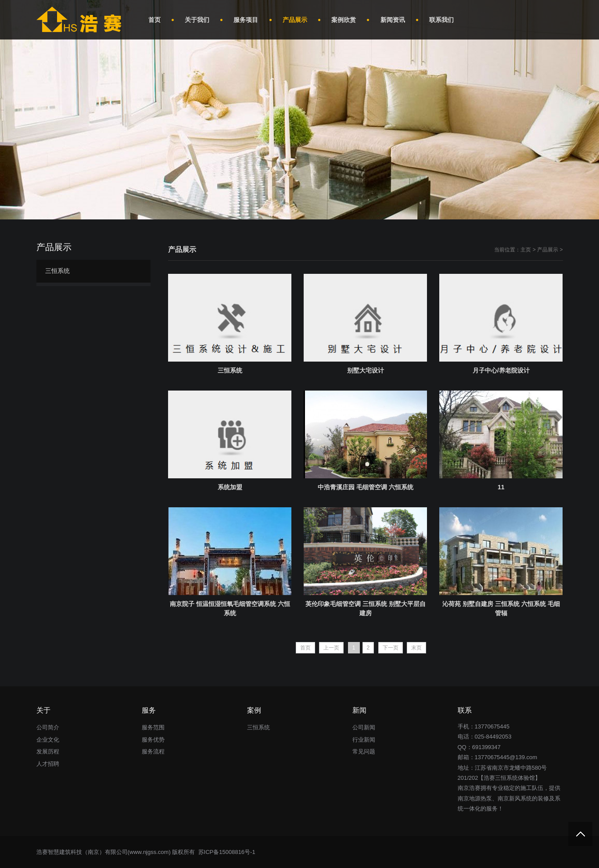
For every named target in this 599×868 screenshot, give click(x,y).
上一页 (331, 648)
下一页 (391, 648)
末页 (416, 648)
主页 (526, 250)
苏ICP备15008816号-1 (226, 852)
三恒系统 (57, 271)
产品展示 (548, 250)
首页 (305, 648)
